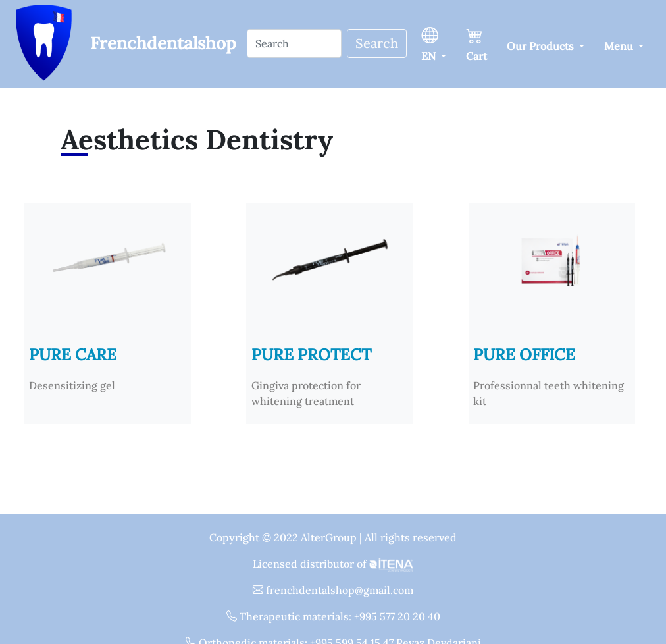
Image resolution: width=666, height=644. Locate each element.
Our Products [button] (542, 46)
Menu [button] (620, 46)
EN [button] (430, 43)
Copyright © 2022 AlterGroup (284, 537)
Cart (476, 43)
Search (377, 43)
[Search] (294, 43)
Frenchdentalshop (163, 43)
